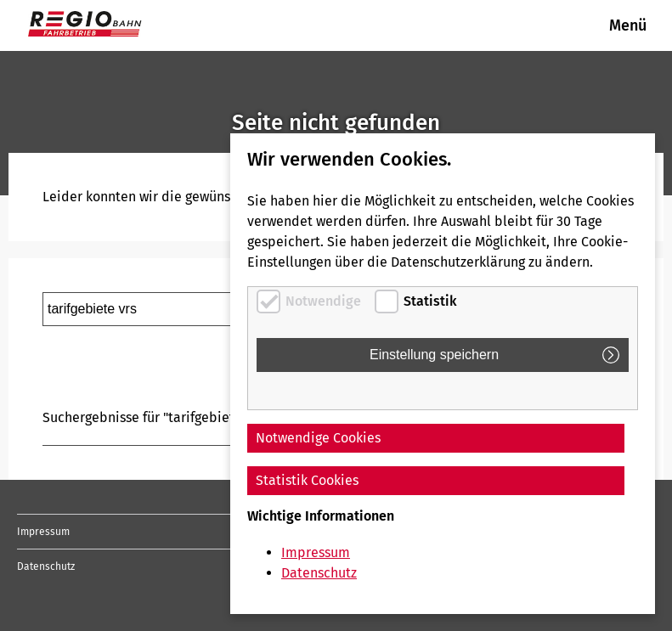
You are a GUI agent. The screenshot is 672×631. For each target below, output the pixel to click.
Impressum (43, 532)
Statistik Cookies (307, 480)
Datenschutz (46, 566)
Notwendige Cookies (318, 438)
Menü (628, 25)
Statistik (430, 301)
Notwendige (323, 301)
